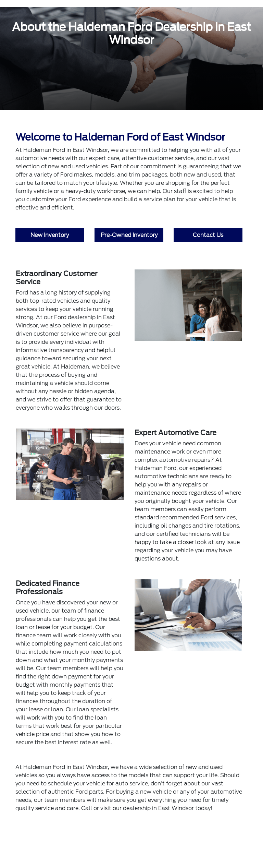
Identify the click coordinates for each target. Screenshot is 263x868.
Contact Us (208, 235)
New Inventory (50, 235)
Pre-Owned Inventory (129, 235)
